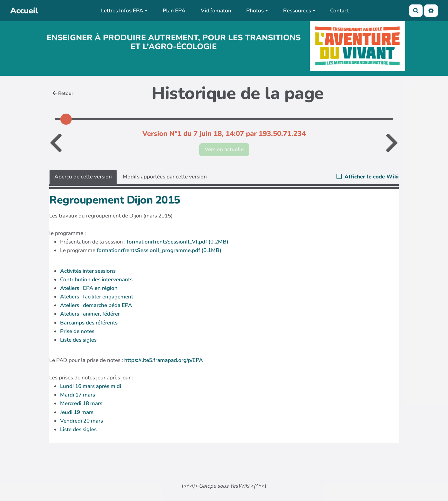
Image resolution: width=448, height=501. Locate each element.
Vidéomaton (216, 11)
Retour (63, 93)
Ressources (299, 11)
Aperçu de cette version (83, 177)
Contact (339, 11)
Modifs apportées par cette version (165, 177)
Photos (257, 11)
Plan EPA (174, 11)
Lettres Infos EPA (124, 11)
